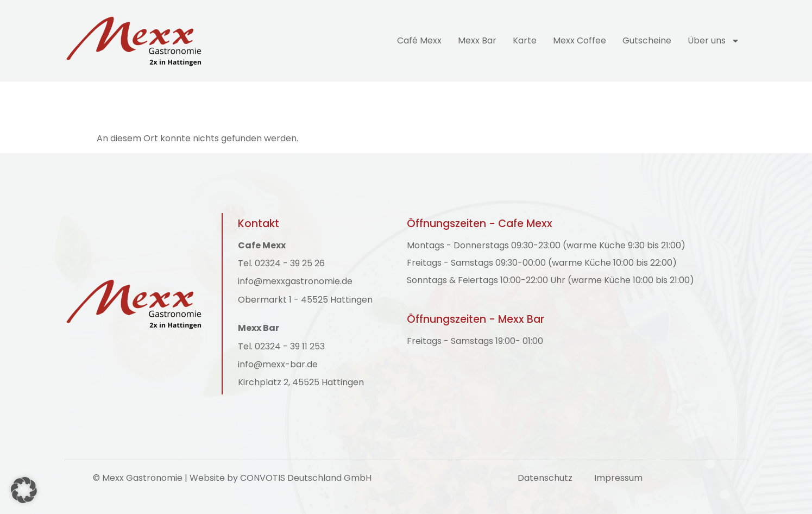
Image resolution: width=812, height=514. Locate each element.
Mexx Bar (477, 40)
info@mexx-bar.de (278, 365)
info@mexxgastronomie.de (295, 281)
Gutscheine (647, 40)
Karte (525, 40)
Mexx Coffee (580, 40)
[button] (24, 490)
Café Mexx (419, 40)
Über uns (714, 41)
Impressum (618, 478)
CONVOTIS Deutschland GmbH (306, 478)
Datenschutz (545, 478)
